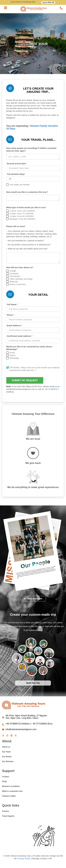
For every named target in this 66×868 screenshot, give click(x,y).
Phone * (11, 315)
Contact (6, 777)
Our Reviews (8, 761)
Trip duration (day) (16, 174)
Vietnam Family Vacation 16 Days (32, 127)
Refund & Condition (11, 786)
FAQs (5, 781)
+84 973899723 (51, 389)
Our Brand (7, 757)
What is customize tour (12, 791)
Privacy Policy (24, 858)
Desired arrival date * (17, 164)
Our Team (6, 752)
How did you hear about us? (20, 267)
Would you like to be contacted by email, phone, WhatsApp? (29, 348)
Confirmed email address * (20, 336)
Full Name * (12, 304)
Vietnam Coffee (9, 796)
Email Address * (14, 325)
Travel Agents (8, 816)
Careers (6, 811)
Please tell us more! (16, 226)
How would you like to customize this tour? (27, 192)
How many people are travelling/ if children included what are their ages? (31, 149)
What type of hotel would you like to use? (26, 207)
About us (6, 747)
